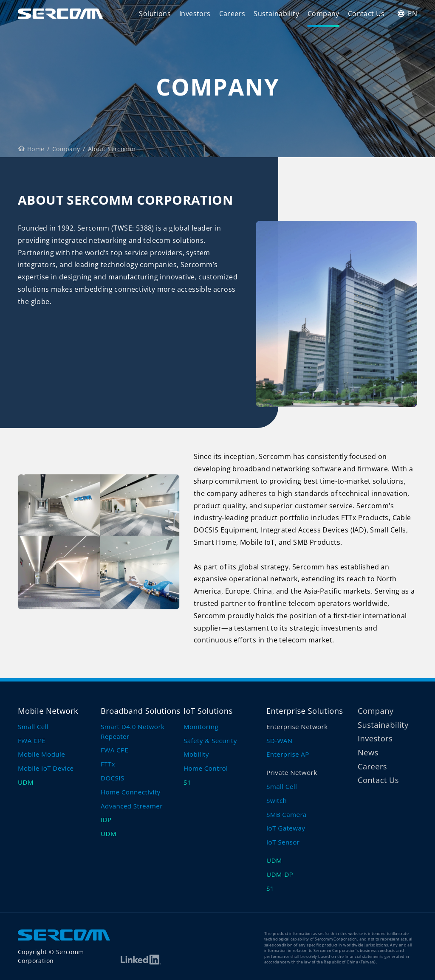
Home (31, 149)
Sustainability (383, 725)
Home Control (206, 768)
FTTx (108, 764)
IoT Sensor (283, 842)
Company (66, 149)
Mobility (196, 754)
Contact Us (378, 780)
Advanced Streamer (132, 806)
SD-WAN (280, 741)
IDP (106, 819)
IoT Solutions (208, 711)
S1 (187, 782)
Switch (277, 800)
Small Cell (33, 727)
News (368, 752)
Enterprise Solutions (305, 711)
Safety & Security (210, 741)
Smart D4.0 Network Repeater (133, 731)
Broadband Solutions (141, 711)
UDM (26, 782)
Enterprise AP (288, 754)
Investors (375, 738)
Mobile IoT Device (46, 768)
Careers (372, 766)
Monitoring (201, 727)
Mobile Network (48, 711)
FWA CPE (32, 741)
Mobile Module (41, 754)
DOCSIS (113, 778)
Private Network (292, 772)
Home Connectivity (131, 792)
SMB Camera (287, 814)
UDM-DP (280, 874)
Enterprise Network (297, 727)
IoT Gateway (286, 828)
